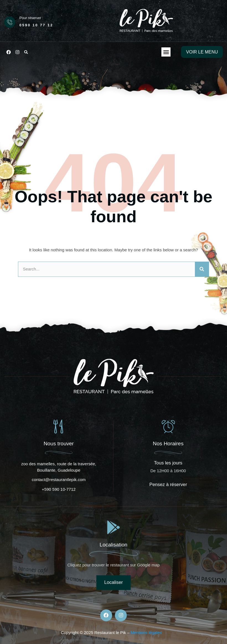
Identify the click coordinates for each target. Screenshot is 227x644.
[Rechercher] (202, 269)
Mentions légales (146, 632)
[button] (26, 52)
